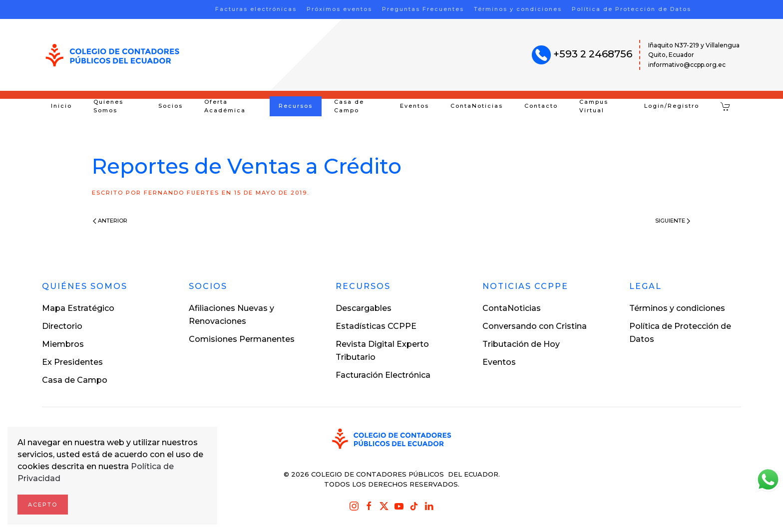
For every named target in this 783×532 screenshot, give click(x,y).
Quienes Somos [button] (108, 106)
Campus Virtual (594, 106)
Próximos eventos (339, 9)
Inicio (61, 106)
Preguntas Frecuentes (423, 9)
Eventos (414, 106)
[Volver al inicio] (113, 55)
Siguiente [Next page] (673, 221)
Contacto (541, 106)
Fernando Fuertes (182, 193)
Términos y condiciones (518, 9)
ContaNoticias (477, 106)
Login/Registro (672, 106)
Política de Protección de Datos (631, 9)
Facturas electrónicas (256, 9)
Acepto (43, 505)
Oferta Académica (225, 106)
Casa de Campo (349, 106)
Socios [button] (171, 106)
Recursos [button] (296, 106)
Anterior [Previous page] (110, 221)
